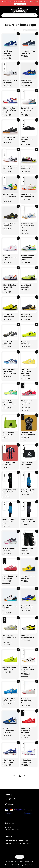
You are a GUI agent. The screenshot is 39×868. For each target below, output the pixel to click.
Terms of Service (11, 865)
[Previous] (9, 775)
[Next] (30, 775)
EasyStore (30, 861)
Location (8, 827)
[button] (2, 10)
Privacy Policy (23, 865)
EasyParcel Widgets (12, 830)
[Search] (34, 15)
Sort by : (17, 30)
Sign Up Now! (20, 4)
